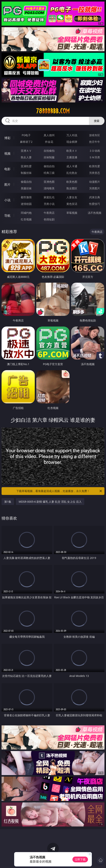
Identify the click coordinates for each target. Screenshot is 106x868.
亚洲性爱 (26, 166)
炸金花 (49, 142)
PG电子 (26, 135)
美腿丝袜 (26, 188)
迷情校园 (26, 204)
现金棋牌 (72, 142)
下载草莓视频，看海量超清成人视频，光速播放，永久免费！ (59, 491)
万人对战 (72, 135)
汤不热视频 (95, 213)
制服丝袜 (26, 173)
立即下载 (80, 859)
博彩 (7, 138)
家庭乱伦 (49, 197)
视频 (7, 153)
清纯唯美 (49, 188)
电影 (7, 169)
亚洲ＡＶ (26, 151)
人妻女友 (72, 197)
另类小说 (49, 204)
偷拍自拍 (49, 166)
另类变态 (95, 173)
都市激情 (26, 197)
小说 (7, 200)
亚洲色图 (49, 182)
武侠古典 (95, 197)
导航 (7, 216)
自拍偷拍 (49, 151)
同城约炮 (26, 213)
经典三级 (49, 173)
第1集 (8, 502)
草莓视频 (72, 213)
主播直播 (72, 157)
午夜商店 (49, 213)
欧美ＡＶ (72, 151)
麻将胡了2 (26, 142)
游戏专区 (95, 135)
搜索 (97, 121)
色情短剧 (49, 219)
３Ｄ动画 (95, 151)
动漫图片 (95, 182)
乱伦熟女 (72, 173)
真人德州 (49, 135)
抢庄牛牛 (95, 142)
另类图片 (95, 188)
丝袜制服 (49, 157)
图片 (7, 185)
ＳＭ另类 (95, 157)
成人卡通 (72, 166)
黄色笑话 (72, 204)
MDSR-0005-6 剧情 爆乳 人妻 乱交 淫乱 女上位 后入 (50, 502)
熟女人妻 (26, 157)
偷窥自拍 (26, 182)
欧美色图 (72, 182)
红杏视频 (26, 219)
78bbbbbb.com (53, 111)
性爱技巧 (95, 204)
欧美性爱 (95, 166)
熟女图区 (72, 188)
